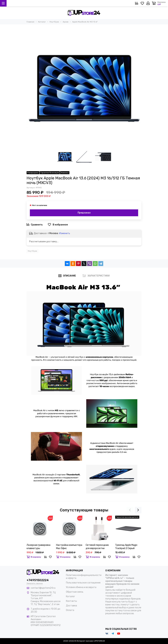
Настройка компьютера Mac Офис (69, 547)
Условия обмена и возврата (81, 587)
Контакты (71, 601)
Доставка (71, 606)
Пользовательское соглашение (83, 583)
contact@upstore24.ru (43, 588)
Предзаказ (84, 213)
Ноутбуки (32, 251)
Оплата (70, 610)
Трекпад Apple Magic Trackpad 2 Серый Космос (126, 547)
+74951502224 (38, 580)
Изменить (65, 233)
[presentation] (130, 510)
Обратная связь (75, 592)
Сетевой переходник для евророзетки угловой (97, 547)
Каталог (70, 596)
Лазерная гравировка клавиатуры (38, 547)
